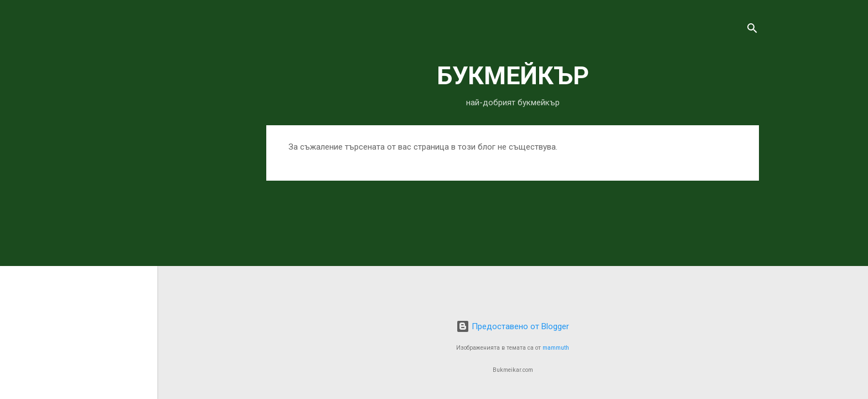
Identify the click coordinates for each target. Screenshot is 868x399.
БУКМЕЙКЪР (513, 76)
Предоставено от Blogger (513, 326)
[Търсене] (752, 30)
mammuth (556, 348)
